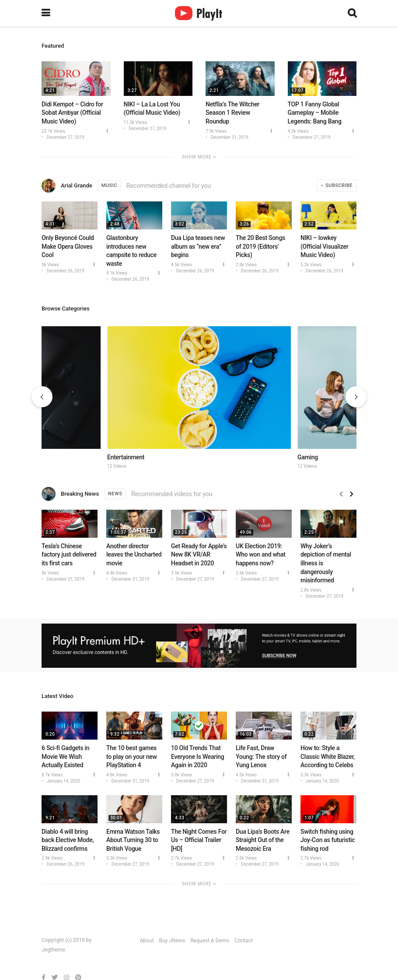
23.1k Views (53, 131)
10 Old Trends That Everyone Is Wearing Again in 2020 (197, 756)
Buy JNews (172, 941)
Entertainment (126, 457)
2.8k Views (246, 265)
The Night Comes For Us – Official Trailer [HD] (199, 840)
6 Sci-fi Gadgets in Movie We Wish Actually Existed (65, 756)
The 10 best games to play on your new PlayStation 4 (132, 756)
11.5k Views (136, 122)
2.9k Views (52, 858)
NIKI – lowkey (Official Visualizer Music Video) (324, 246)
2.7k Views (182, 858)
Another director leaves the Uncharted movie (134, 555)
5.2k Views (311, 265)
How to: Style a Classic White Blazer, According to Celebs (328, 756)
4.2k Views (298, 131)
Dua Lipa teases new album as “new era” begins (198, 246)
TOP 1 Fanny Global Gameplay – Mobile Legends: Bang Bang (315, 113)
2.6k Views (246, 573)
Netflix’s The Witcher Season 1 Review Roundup (232, 113)
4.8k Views (117, 775)
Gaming (308, 457)
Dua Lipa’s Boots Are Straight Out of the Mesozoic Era (263, 840)
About (147, 941)
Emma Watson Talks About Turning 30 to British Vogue (133, 840)
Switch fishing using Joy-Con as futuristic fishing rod (328, 840)
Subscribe (339, 185)
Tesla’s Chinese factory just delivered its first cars (69, 555)
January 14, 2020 (63, 781)
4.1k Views (117, 273)
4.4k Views (117, 573)
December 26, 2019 (65, 271)
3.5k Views (182, 573)
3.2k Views (117, 858)
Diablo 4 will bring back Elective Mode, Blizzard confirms (68, 840)
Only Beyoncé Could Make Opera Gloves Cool (68, 246)
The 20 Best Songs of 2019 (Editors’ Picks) (260, 246)
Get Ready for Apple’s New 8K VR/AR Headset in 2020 (199, 555)
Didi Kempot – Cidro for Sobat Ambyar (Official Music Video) (72, 113)
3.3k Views (311, 775)
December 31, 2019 (229, 137)
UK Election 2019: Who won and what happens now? (261, 555)
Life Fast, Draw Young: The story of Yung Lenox (261, 756)
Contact (244, 941)
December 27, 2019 (65, 137)
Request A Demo (210, 941)
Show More (199, 157)
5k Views (50, 265)
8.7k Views (52, 775)
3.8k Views (182, 775)
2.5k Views (246, 858)
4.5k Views (182, 265)
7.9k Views (216, 131)
